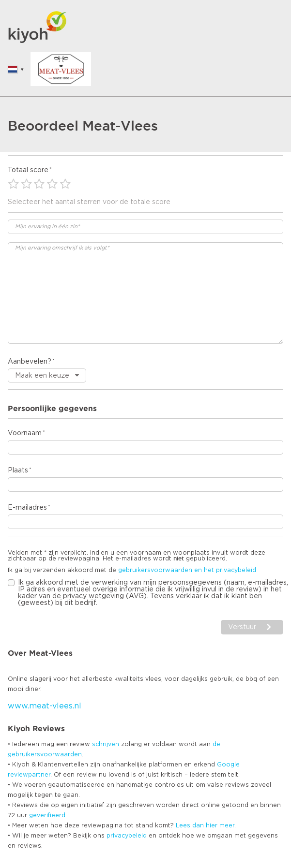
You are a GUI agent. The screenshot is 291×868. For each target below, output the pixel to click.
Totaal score (28, 170)
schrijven (106, 744)
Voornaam (25, 433)
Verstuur (242, 627)
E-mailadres (27, 508)
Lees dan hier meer (205, 825)
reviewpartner (29, 775)
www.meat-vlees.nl (45, 706)
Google (228, 765)
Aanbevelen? (30, 362)
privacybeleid (127, 836)
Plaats (18, 471)
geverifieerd (47, 815)
